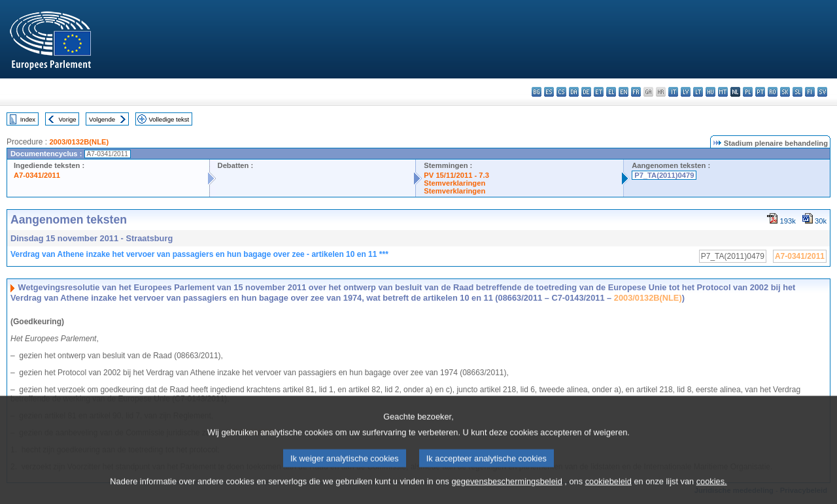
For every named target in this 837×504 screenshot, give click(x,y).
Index (28, 119)
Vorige (68, 119)
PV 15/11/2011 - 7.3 (456, 175)
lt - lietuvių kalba (698, 92)
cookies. (712, 494)
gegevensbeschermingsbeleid (506, 494)
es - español (549, 92)
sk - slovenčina (785, 92)
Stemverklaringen (454, 183)
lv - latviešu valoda (686, 92)
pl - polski (748, 92)
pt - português (760, 92)
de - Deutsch (586, 92)
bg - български (537, 92)
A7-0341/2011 (37, 175)
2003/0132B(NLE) (79, 142)
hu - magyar (710, 92)
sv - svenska (822, 92)
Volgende (102, 119)
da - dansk (574, 92)
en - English (623, 92)
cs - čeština (561, 92)
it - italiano (673, 92)
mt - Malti (723, 92)
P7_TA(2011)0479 (664, 175)
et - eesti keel (599, 92)
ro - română (773, 92)
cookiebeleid (608, 494)
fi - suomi (810, 92)
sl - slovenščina (797, 92)
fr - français (636, 92)
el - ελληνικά (611, 92)
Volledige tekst (169, 119)
